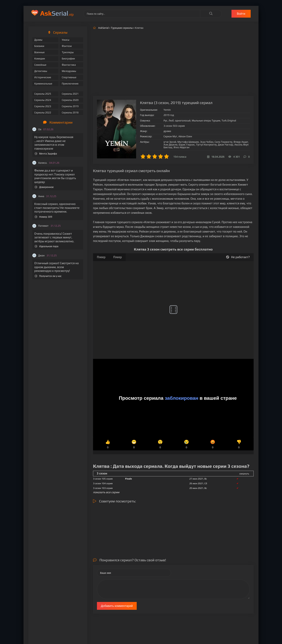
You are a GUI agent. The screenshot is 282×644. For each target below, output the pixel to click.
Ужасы (66, 40)
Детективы (41, 71)
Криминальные (43, 84)
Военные (39, 52)
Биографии (68, 59)
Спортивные (69, 77)
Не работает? (238, 257)
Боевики (39, 46)
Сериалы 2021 (70, 94)
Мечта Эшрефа (46, 154)
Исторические (43, 77)
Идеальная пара (47, 246)
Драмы (38, 40)
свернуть (244, 474)
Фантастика (69, 65)
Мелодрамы (69, 71)
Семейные (40, 65)
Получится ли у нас (48, 276)
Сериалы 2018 (70, 113)
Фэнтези (67, 46)
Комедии (40, 59)
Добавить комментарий (117, 606)
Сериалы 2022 (43, 113)
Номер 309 (43, 217)
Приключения (70, 84)
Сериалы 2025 (43, 94)
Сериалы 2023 (43, 106)
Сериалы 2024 (43, 100)
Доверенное (44, 187)
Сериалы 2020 (70, 100)
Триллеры (68, 52)
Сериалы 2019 (70, 106)
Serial (57, 13)
